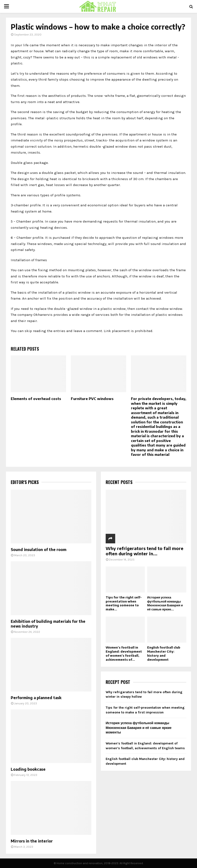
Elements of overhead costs (36, 399)
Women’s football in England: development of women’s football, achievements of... (124, 653)
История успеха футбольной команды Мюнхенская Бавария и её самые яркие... (165, 603)
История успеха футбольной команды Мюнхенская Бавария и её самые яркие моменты (139, 728)
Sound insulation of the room (39, 550)
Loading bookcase (28, 769)
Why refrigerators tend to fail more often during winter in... (145, 551)
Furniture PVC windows (92, 399)
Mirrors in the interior (32, 841)
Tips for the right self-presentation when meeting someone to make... (124, 603)
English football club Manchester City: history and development (164, 653)
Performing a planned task (36, 698)
